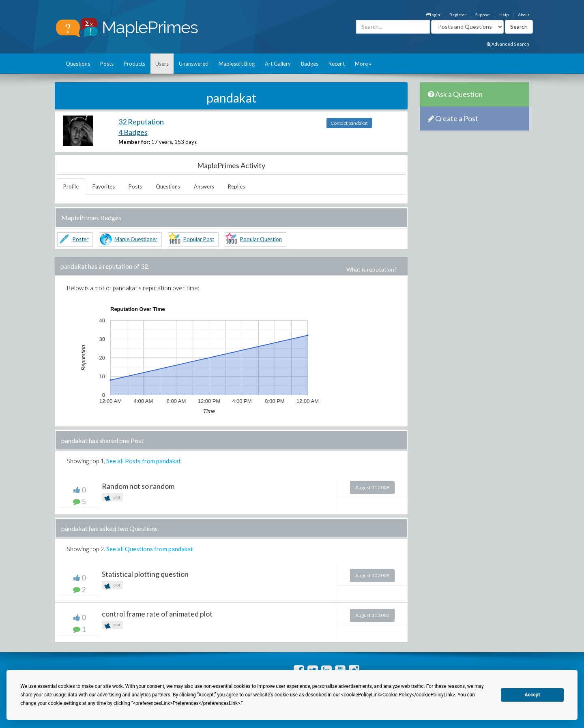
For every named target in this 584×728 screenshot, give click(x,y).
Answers (204, 186)
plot (112, 498)
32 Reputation (141, 122)
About (524, 15)
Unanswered (194, 64)
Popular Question (261, 239)
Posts (107, 64)
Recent (337, 64)
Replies (236, 186)
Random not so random (138, 486)
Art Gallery (278, 64)
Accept (532, 695)
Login (433, 15)
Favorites (104, 186)
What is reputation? (371, 269)
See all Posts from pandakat (144, 461)
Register (458, 15)
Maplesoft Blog (237, 64)
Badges (310, 64)
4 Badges (133, 132)
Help (504, 15)
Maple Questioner (136, 239)
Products (134, 64)
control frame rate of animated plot (157, 614)
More (363, 64)
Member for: (134, 142)
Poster (81, 239)
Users (162, 64)
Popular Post (199, 239)
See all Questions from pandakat (150, 549)
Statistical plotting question (145, 574)
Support (483, 15)
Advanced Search (508, 44)
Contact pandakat (349, 123)
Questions (78, 64)
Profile (71, 186)
